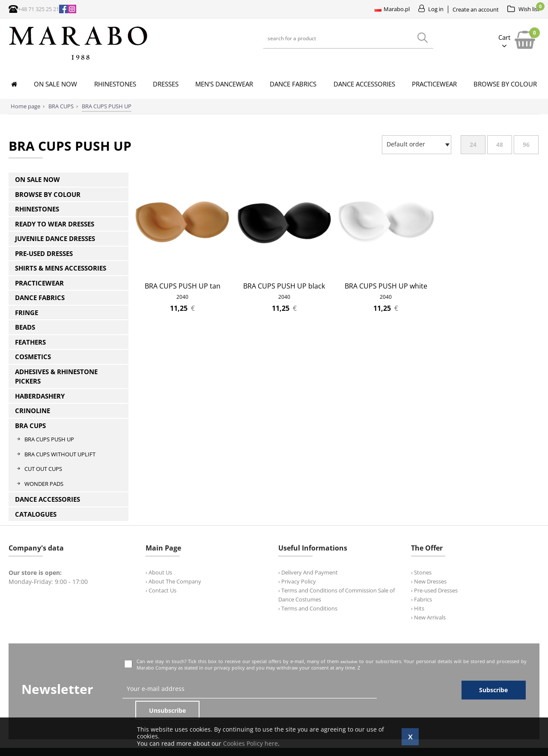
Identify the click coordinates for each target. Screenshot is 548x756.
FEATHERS (30, 342)
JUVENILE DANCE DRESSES (55, 238)
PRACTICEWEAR (39, 283)
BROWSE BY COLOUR (48, 194)
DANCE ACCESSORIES (48, 499)
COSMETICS (33, 357)
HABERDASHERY (40, 396)
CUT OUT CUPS (43, 469)
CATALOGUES (36, 514)
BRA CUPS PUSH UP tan (183, 286)
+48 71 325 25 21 (39, 9)
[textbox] (414, 144)
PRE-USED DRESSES (44, 253)
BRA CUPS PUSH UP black (284, 286)
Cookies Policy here (250, 743)
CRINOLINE (33, 411)
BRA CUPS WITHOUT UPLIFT (60, 454)
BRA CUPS (30, 426)
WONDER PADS (44, 484)
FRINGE (27, 313)
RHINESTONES (37, 209)
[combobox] (417, 145)
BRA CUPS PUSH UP (49, 439)
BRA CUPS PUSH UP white (386, 286)
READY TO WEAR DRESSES (55, 224)
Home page (25, 106)
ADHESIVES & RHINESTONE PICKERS (56, 377)
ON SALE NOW (37, 179)
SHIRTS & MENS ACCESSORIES (61, 268)
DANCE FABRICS (40, 298)
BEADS (25, 327)
